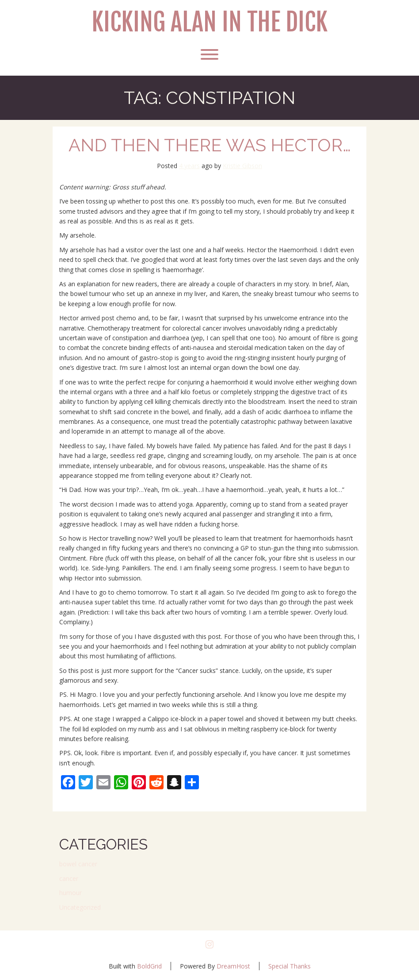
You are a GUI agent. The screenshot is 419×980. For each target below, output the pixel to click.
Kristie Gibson (242, 166)
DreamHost (233, 966)
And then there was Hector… (210, 145)
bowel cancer (78, 864)
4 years (189, 166)
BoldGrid (149, 966)
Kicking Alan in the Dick (209, 22)
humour (70, 893)
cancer (69, 878)
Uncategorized (80, 907)
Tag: (209, 98)
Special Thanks (289, 966)
